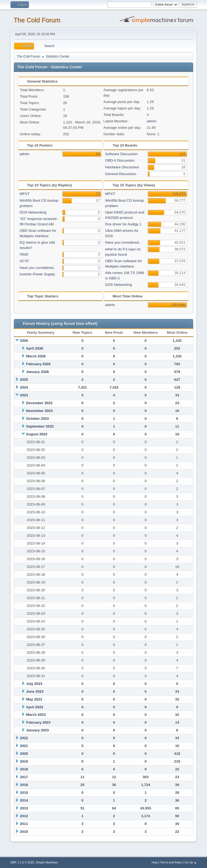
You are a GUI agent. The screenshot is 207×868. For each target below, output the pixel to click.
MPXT (25, 194)
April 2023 (34, 707)
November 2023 (39, 411)
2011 (24, 824)
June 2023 (35, 691)
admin (151, 121)
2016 (24, 785)
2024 (24, 387)
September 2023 (40, 426)
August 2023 (37, 434)
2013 (24, 808)
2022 (24, 738)
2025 (24, 380)
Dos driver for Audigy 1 (123, 224)
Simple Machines (47, 862)
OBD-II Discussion (120, 160)
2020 (24, 754)
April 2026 (34, 348)
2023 (24, 395)
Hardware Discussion (122, 167)
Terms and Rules (171, 862)
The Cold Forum (37, 20)
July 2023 (34, 684)
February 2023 (38, 722)
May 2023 (34, 699)
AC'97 (25, 261)
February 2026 (38, 364)
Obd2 (24, 254)
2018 (24, 769)
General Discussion (121, 174)
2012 (24, 816)
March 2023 (36, 715)
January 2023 (37, 730)
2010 (24, 832)
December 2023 (39, 403)
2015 (24, 793)
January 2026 (37, 372)
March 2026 (36, 356)
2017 (24, 777)
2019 (24, 761)
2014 (24, 800)
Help (154, 862)
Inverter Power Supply (37, 274)
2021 (24, 746)
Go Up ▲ (191, 862)
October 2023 (37, 419)
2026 (24, 341)
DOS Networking (33, 212)
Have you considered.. (38, 268)
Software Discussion (121, 154)
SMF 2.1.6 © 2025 (22, 862)
